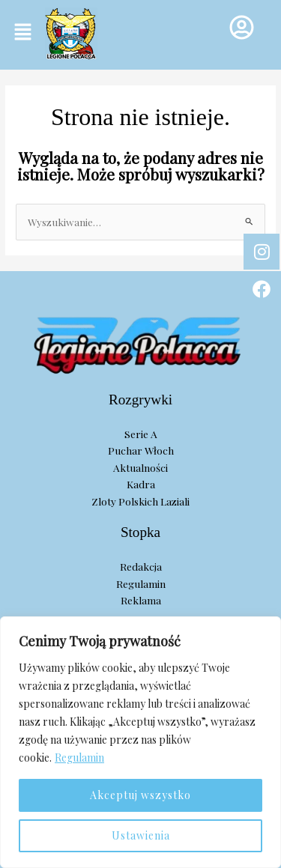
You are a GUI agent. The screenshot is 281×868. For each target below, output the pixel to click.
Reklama (141, 600)
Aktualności (140, 467)
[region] (140, 742)
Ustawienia (141, 835)
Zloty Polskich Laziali (140, 501)
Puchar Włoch (141, 450)
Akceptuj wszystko (140, 795)
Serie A (141, 434)
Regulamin (79, 758)
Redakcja (141, 566)
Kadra (141, 484)
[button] (22, 32)
